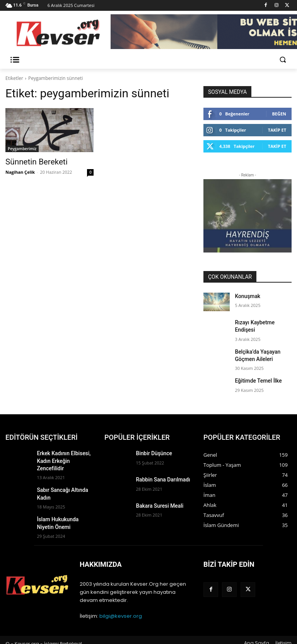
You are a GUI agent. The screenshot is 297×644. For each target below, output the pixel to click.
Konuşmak (246, 296)
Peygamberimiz (22, 149)
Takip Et (277, 130)
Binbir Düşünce (151, 448)
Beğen (279, 114)
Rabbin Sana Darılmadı (159, 474)
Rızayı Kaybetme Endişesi (261, 322)
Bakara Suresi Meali (156, 500)
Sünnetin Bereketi (31, 161)
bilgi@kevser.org (121, 609)
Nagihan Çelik (20, 171)
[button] (282, 60)
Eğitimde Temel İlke (255, 375)
